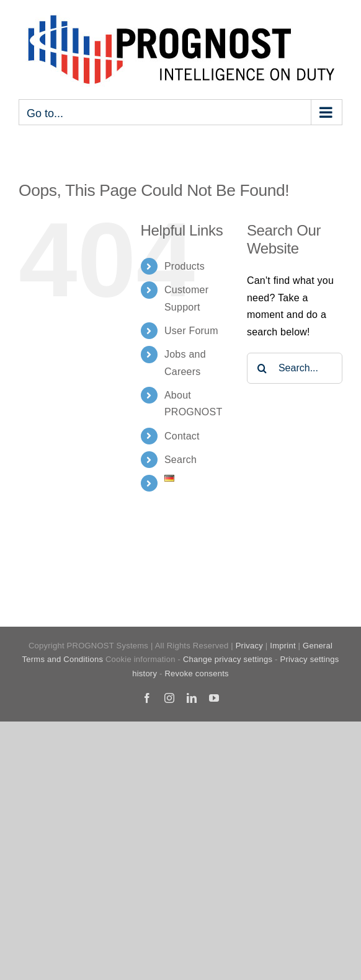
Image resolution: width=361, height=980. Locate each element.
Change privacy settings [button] (228, 659)
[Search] (262, 368)
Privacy (249, 646)
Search (180, 460)
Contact (182, 436)
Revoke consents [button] (196, 673)
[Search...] (295, 368)
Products (185, 266)
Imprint (283, 646)
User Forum (191, 331)
